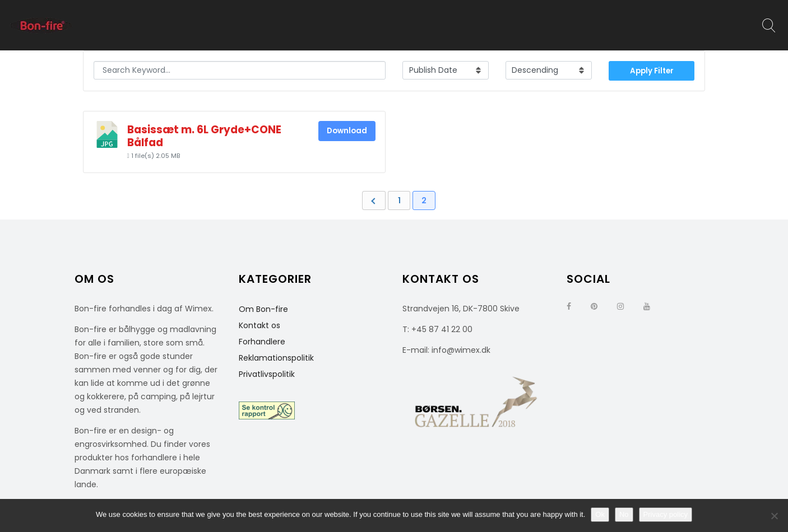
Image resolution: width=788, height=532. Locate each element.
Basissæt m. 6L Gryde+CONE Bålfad (204, 136)
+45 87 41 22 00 (442, 329)
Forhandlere (262, 342)
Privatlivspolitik (267, 374)
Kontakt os (259, 325)
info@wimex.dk (461, 350)
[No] (774, 516)
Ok (600, 514)
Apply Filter (652, 71)
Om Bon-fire (263, 309)
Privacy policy (666, 514)
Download (347, 131)
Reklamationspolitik (276, 358)
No (624, 514)
